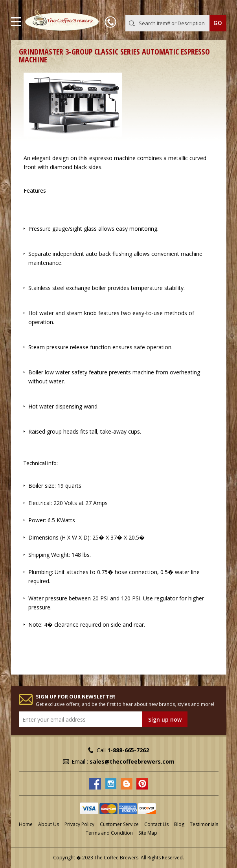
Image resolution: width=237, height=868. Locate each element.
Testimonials (204, 824)
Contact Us (156, 824)
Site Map (148, 833)
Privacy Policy (79, 824)
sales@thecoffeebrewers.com (132, 761)
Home (26, 824)
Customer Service (119, 824)
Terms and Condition (109, 833)
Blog (179, 824)
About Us (49, 824)
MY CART (215, 7)
